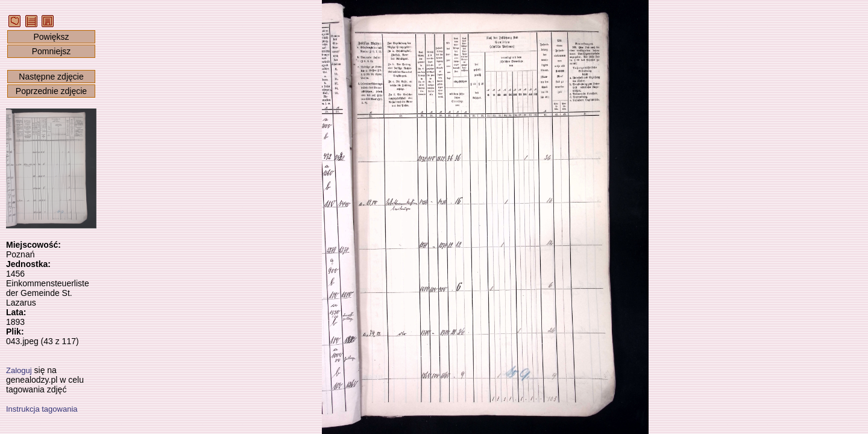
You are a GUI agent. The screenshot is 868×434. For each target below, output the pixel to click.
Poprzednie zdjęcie (51, 91)
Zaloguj (19, 370)
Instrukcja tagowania (42, 409)
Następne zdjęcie (51, 77)
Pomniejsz (52, 51)
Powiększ (51, 37)
